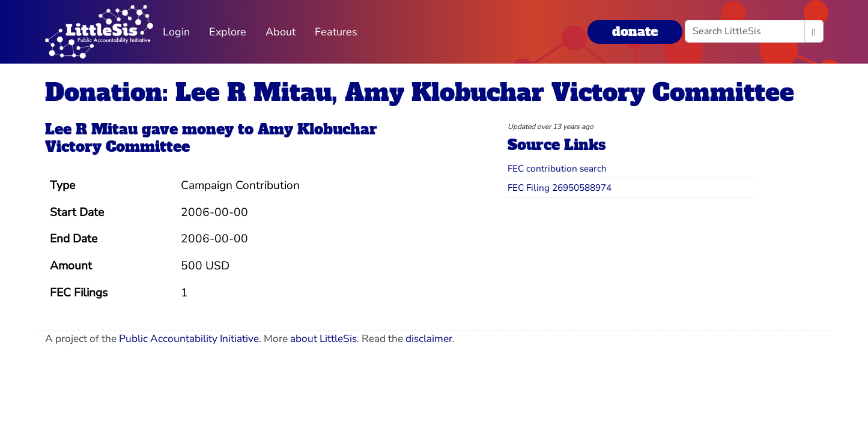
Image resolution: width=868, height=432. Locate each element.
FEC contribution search (557, 168)
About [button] (281, 32)
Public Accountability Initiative (189, 339)
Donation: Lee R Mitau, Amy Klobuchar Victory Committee (420, 92)
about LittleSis (323, 339)
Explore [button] (228, 32)
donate (635, 31)
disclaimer (429, 339)
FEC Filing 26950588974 (560, 187)
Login (176, 32)
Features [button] (336, 32)
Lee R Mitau (91, 129)
